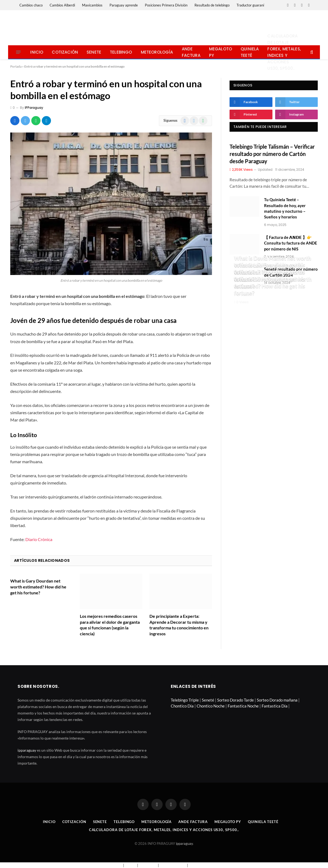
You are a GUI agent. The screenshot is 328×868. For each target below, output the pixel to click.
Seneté (208, 700)
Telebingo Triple (185, 700)
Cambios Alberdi (62, 5)
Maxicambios (92, 5)
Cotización (65, 52)
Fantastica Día (275, 706)
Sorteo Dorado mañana (277, 700)
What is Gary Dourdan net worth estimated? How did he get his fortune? (38, 587)
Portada (16, 66)
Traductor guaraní (250, 5)
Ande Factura (191, 52)
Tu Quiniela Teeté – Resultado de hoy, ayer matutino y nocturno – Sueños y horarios (285, 208)
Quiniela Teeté (250, 52)
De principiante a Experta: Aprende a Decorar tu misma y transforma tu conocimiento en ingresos (179, 625)
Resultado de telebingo (212, 5)
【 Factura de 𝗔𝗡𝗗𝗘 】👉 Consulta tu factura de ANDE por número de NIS (291, 243)
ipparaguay (27, 750)
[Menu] (18, 52)
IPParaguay (34, 108)
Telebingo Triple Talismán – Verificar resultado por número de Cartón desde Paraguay (272, 154)
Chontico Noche (211, 706)
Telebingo (121, 52)
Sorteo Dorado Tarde (235, 700)
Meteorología (157, 52)
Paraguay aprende (124, 5)
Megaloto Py (221, 52)
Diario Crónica (39, 539)
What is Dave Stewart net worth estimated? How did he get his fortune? (273, 286)
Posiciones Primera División (166, 5)
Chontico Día (182, 706)
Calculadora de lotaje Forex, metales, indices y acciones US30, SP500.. (284, 52)
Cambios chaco (31, 5)
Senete (94, 52)
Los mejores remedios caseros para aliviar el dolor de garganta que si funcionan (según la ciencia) (110, 625)
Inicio (37, 52)
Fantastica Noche (243, 706)
